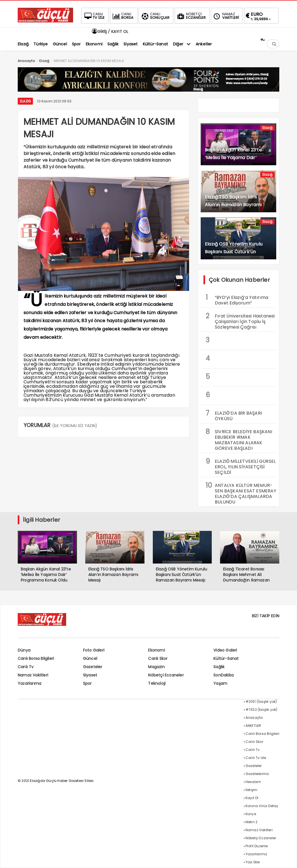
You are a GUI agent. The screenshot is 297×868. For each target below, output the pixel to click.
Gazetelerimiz (257, 774)
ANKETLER (253, 726)
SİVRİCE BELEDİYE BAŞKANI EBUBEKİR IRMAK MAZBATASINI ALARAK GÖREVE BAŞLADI (239, 439)
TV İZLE (94, 16)
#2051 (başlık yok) (261, 702)
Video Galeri (225, 650)
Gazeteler (93, 667)
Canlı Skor (158, 658)
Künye (251, 814)
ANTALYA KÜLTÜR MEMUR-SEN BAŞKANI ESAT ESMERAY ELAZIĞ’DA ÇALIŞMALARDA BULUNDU (241, 493)
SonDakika (224, 675)
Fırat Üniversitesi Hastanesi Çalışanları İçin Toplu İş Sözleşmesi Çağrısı (240, 321)
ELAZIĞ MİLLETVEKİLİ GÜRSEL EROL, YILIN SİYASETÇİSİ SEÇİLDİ (241, 466)
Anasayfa (254, 718)
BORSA (123, 16)
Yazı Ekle (253, 862)
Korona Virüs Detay (262, 806)
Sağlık (219, 667)
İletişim (252, 790)
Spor (87, 683)
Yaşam (220, 683)
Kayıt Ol (252, 798)
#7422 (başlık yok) (262, 710)
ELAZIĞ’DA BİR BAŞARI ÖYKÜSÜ (234, 415)
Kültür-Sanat (226, 658)
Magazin (156, 667)
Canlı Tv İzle (256, 758)
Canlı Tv (26, 667)
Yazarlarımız (30, 683)
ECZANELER (191, 16)
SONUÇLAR (155, 16)
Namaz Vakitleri (33, 675)
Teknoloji (157, 683)
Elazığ (25, 101)
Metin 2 (251, 822)
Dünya (24, 650)
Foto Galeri (94, 650)
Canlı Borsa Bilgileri (36, 658)
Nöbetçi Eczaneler (166, 675)
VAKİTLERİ (226, 16)
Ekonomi (156, 650)
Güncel (90, 658)
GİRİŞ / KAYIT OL (110, 32)
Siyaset (90, 675)
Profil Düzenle (257, 846)
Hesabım (253, 782)
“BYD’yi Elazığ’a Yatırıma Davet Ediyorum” (237, 299)
